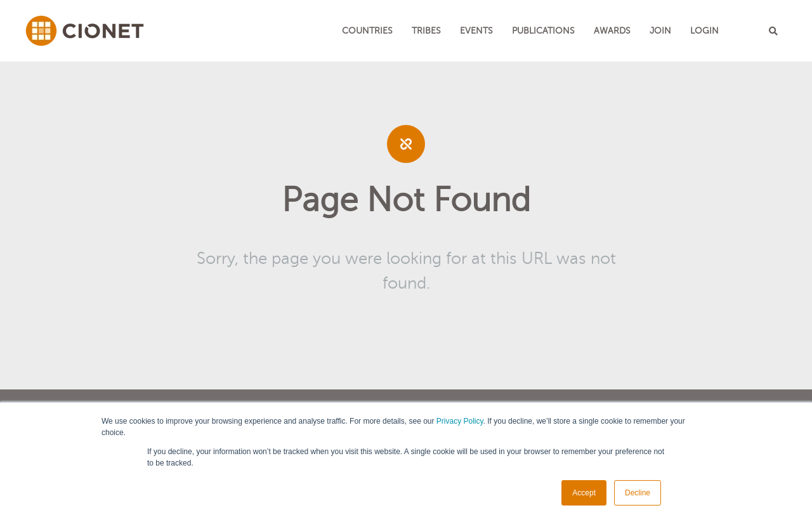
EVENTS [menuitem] (476, 30)
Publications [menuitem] (543, 30)
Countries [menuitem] (367, 30)
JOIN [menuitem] (660, 30)
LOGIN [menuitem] (704, 30)
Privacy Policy (460, 421)
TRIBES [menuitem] (426, 30)
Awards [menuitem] (612, 30)
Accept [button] (584, 493)
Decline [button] (638, 493)
